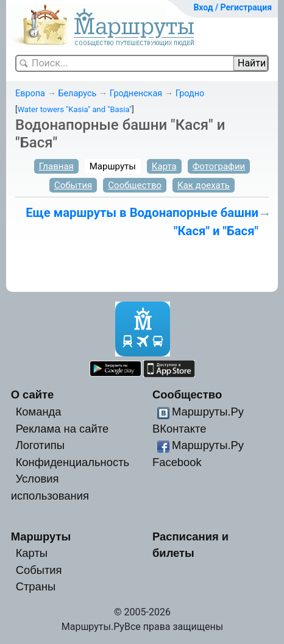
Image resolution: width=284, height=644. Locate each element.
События (73, 185)
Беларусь (77, 94)
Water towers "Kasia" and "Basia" (74, 109)
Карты (32, 553)
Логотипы (40, 445)
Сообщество (135, 185)
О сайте (33, 395)
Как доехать (204, 185)
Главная (56, 166)
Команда (39, 412)
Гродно (190, 94)
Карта (164, 166)
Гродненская (136, 94)
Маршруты (113, 166)
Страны (36, 586)
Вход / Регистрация (233, 7)
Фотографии (219, 166)
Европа (30, 94)
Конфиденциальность (73, 462)
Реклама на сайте (62, 429)
